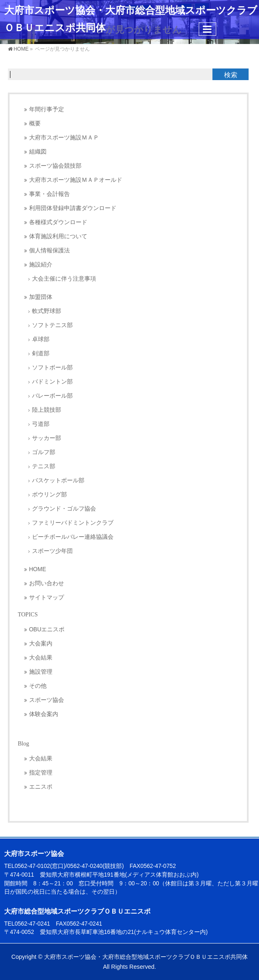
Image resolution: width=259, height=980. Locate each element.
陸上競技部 (47, 410)
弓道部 (41, 424)
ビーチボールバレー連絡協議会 (73, 537)
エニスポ (41, 787)
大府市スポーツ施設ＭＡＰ (64, 138)
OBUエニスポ (47, 629)
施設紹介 (41, 265)
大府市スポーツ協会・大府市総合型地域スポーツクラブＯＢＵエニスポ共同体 (146, 957)
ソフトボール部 (52, 368)
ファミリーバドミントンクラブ (73, 523)
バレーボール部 (52, 396)
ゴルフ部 (44, 452)
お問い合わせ (47, 583)
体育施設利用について (58, 236)
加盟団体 (41, 297)
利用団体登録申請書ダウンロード (73, 208)
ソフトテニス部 (52, 325)
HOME (38, 569)
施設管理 (41, 672)
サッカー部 (47, 438)
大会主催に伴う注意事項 (64, 279)
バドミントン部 (52, 382)
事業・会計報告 (49, 194)
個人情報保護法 (49, 250)
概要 (35, 123)
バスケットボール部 (58, 480)
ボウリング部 (49, 495)
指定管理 (41, 773)
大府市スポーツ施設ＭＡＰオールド (76, 180)
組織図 (38, 152)
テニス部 (44, 466)
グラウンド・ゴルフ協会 (64, 509)
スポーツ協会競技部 (55, 166)
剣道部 (41, 353)
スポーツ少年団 (52, 551)
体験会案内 (44, 714)
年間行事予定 (47, 109)
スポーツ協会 (47, 700)
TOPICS (28, 615)
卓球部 (41, 339)
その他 (38, 686)
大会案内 (41, 644)
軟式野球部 (47, 311)
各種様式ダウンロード (58, 222)
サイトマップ (47, 598)
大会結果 (41, 658)
